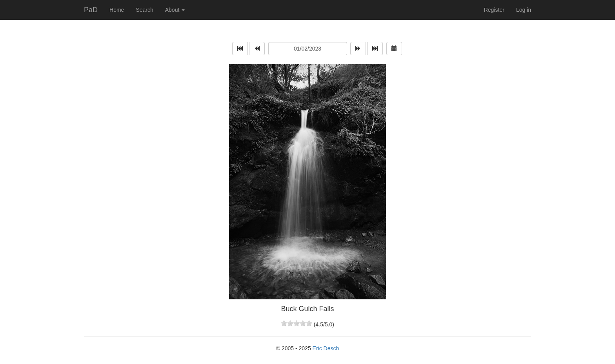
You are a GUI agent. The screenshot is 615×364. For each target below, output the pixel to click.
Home (117, 10)
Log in (524, 10)
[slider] (297, 323)
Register (494, 10)
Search (144, 10)
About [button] (175, 10)
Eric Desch (326, 348)
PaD (91, 10)
